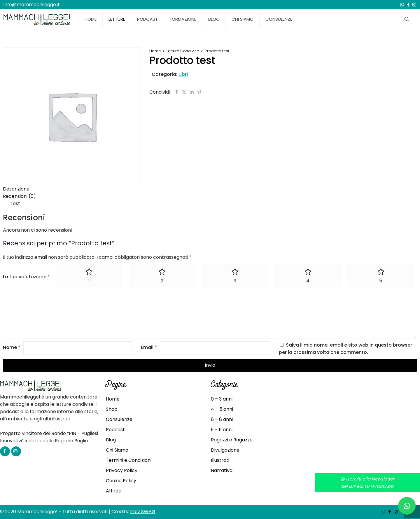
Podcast (115, 430)
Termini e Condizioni (129, 460)
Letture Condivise (183, 51)
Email (149, 348)
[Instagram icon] (414, 5)
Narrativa (222, 470)
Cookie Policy (121, 481)
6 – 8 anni (222, 419)
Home (155, 51)
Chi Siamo (117, 450)
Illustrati (220, 460)
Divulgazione (225, 450)
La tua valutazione (26, 277)
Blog (111, 440)
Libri (183, 74)
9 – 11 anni (222, 430)
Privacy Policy (122, 470)
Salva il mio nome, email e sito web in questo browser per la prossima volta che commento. (345, 349)
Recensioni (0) (19, 196)
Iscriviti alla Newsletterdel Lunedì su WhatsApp (368, 483)
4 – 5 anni (222, 409)
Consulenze (119, 419)
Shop (112, 409)
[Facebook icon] (408, 5)
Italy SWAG (143, 512)
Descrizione (16, 189)
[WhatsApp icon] (402, 5)
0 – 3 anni (222, 399)
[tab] (210, 189)
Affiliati (114, 491)
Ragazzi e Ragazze (232, 440)
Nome (12, 348)
